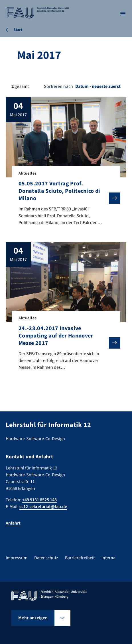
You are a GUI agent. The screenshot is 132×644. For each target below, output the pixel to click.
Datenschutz (46, 558)
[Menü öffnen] (123, 14)
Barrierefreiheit (80, 558)
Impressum (17, 558)
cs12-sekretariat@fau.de (43, 507)
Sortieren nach (58, 86)
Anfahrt (13, 523)
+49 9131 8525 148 (39, 500)
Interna (108, 558)
